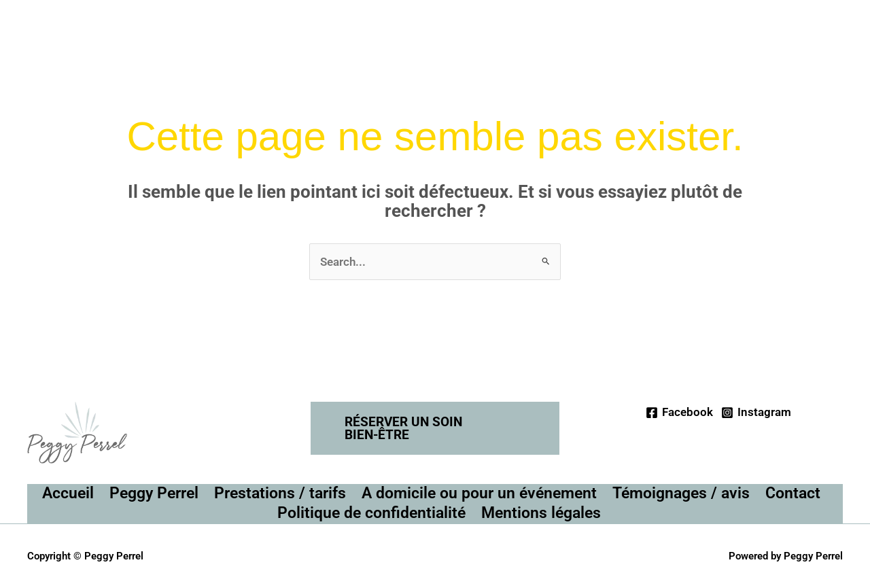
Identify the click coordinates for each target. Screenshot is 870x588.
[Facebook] (679, 413)
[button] (435, 428)
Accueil (68, 493)
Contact (793, 493)
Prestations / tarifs (280, 493)
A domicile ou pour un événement (479, 493)
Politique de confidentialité (371, 513)
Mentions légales (541, 513)
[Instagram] (756, 413)
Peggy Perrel (154, 493)
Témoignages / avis (681, 493)
